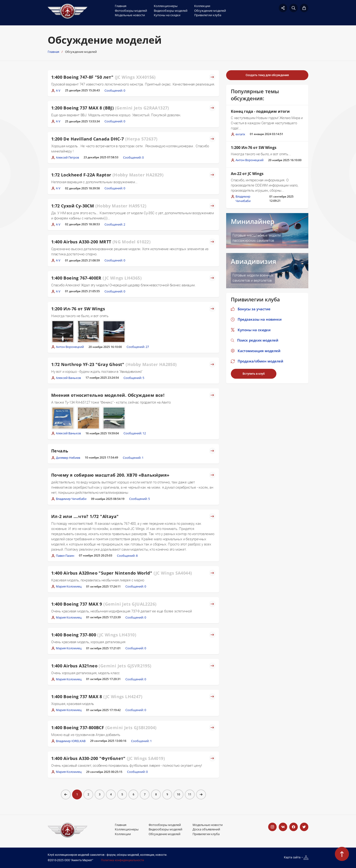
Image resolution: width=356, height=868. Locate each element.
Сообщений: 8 (127, 556)
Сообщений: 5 (134, 378)
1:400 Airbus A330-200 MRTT (101, 242)
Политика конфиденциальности (122, 860)
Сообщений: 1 (133, 458)
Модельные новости (130, 15)
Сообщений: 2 (115, 224)
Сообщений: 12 (135, 433)
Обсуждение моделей (210, 11)
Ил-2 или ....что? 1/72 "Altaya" (85, 516)
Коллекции (202, 6)
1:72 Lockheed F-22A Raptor (107, 175)
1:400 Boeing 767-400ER (96, 278)
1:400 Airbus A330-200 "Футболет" (108, 758)
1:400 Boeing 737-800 (94, 635)
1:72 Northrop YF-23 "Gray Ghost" (114, 364)
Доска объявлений (206, 829)
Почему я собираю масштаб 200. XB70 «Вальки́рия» (110, 475)
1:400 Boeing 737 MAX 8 (97, 697)
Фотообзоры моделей (131, 11)
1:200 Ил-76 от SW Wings (78, 309)
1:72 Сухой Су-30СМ (99, 206)
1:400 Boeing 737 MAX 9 (104, 604)
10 (178, 794)
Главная (121, 6)
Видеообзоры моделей (171, 11)
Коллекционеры (166, 6)
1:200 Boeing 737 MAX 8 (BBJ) (110, 108)
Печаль (60, 451)
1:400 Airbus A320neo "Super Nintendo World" (122, 573)
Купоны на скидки (167, 15)
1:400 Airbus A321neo (101, 666)
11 (190, 794)
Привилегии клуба (208, 15)
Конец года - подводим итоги (260, 111)
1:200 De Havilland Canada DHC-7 (104, 139)
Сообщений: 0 (115, 90)
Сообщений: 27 (138, 347)
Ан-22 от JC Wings (247, 174)
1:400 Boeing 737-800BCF (104, 728)
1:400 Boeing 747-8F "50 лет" (103, 77)
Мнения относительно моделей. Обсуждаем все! (108, 395)
